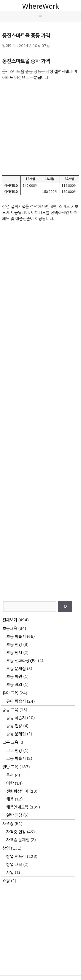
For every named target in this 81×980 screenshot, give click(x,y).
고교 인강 (14, 751)
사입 (10, 872)
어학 (10, 783)
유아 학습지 (16, 701)
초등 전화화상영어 (21, 661)
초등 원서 (14, 652)
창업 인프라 (16, 856)
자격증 (8, 824)
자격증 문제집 (18, 840)
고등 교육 (10, 742)
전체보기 (10, 620)
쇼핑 (6, 881)
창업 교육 (14, 864)
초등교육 (10, 628)
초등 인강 (14, 644)
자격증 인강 (16, 832)
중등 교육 (10, 710)
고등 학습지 (16, 758)
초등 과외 (14, 684)
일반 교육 (10, 767)
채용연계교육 (17, 807)
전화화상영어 (17, 791)
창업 (6, 848)
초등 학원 (14, 676)
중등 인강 (14, 726)
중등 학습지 (16, 718)
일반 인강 (14, 815)
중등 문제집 (16, 734)
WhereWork (41, 6)
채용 (10, 799)
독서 (10, 775)
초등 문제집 (16, 669)
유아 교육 (10, 693)
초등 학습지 (16, 636)
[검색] (65, 607)
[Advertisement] (40, 128)
